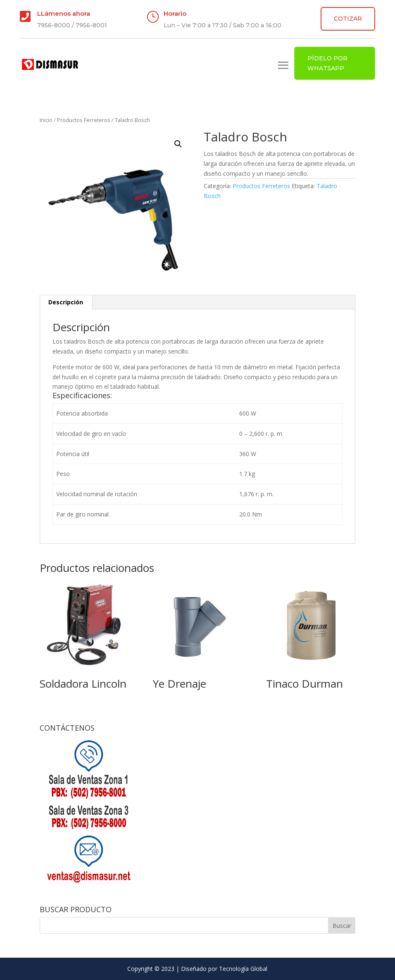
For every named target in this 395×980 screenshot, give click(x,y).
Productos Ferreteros (84, 120)
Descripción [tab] (66, 302)
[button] (178, 144)
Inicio (46, 120)
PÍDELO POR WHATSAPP (327, 63)
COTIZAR (348, 19)
